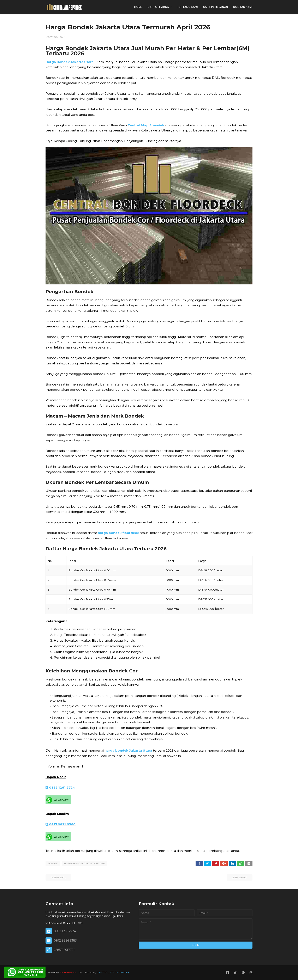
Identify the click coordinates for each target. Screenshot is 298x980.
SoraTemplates (68, 972)
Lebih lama (239, 877)
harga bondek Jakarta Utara (128, 750)
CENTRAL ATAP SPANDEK (113, 972)
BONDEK (53, 863)
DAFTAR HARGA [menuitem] (158, 7)
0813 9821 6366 (61, 824)
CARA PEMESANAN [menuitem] (216, 7)
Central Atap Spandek (146, 125)
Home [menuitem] (138, 7)
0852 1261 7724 (60, 787)
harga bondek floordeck (118, 533)
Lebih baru (59, 877)
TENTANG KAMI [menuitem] (187, 7)
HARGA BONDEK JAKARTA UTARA (84, 863)
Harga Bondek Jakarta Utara (70, 62)
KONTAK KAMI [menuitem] (243, 7)
